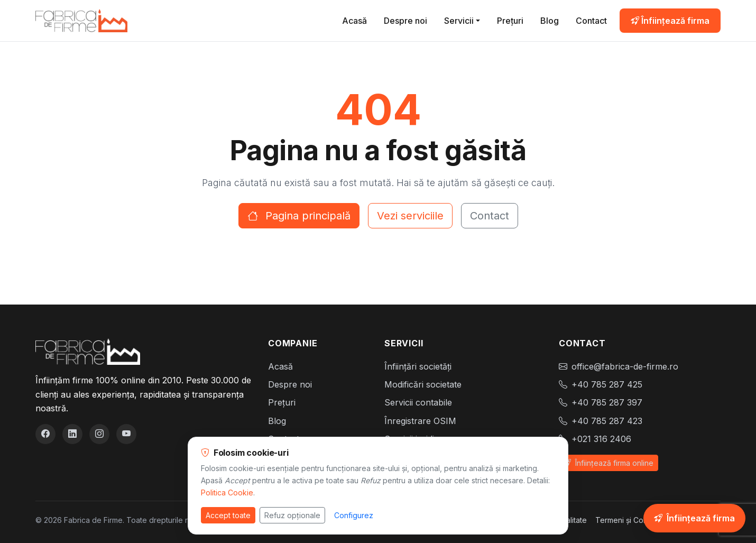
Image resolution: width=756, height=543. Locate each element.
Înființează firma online (609, 463)
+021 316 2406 (601, 439)
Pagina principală (299, 216)
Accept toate (228, 515)
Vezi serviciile (410, 216)
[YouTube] (126, 434)
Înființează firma (670, 21)
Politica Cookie (227, 493)
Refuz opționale (292, 515)
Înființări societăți (418, 366)
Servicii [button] (459, 21)
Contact (591, 21)
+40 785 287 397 (607, 402)
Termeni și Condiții (628, 520)
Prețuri (510, 21)
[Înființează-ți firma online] (694, 518)
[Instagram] (99, 434)
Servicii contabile (418, 402)
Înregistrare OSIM (420, 421)
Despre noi (405, 21)
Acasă (354, 21)
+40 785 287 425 (607, 384)
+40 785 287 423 (607, 421)
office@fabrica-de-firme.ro (625, 366)
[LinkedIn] (72, 434)
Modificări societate (423, 384)
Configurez (354, 515)
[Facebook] (45, 434)
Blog (550, 21)
